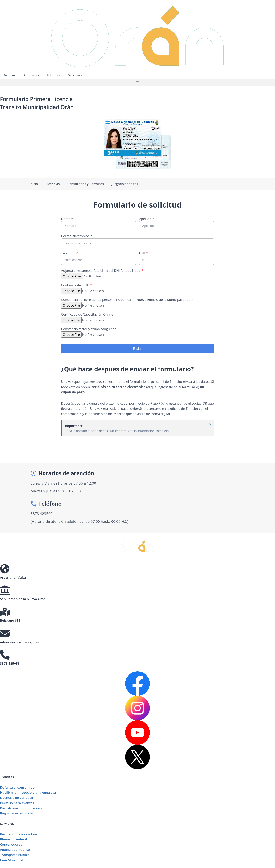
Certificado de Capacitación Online (87, 314)
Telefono (68, 253)
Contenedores (11, 844)
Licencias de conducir (17, 798)
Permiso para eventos (17, 803)
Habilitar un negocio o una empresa (28, 792)
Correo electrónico (76, 236)
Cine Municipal (12, 860)
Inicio (34, 184)
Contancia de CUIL (75, 285)
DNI (142, 253)
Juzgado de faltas (125, 184)
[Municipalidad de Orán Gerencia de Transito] (193, 498)
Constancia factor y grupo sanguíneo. (89, 329)
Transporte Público (15, 855)
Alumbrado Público (15, 850)
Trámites (53, 75)
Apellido (146, 219)
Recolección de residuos (19, 834)
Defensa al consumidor (18, 787)
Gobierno (31, 75)
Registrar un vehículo (17, 813)
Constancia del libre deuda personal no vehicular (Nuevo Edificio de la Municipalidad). (126, 300)
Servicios (75, 75)
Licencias (53, 184)
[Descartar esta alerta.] (210, 425)
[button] (137, 83)
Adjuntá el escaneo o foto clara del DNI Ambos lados (101, 271)
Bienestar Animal (13, 839)
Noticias (10, 75)
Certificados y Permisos (86, 184)
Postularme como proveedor (22, 808)
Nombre (68, 219)
